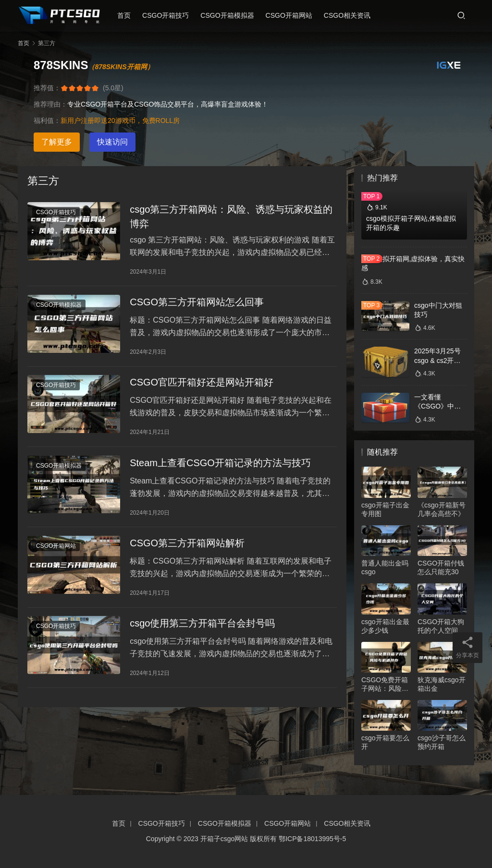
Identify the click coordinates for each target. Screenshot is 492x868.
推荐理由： (50, 104)
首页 (128, 15)
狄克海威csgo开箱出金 (442, 684)
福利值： (47, 121)
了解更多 (57, 142)
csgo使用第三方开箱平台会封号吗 (202, 636)
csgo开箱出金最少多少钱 (385, 626)
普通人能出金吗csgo (385, 567)
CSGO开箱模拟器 (231, 15)
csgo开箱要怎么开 (385, 742)
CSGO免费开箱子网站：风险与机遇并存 (385, 684)
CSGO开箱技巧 (169, 15)
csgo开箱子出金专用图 (385, 509)
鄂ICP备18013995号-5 (312, 839)
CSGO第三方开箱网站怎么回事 (197, 305)
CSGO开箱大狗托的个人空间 (441, 626)
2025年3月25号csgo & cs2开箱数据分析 (437, 360)
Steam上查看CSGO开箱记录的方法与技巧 (220, 470)
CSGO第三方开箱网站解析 (187, 553)
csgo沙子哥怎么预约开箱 (442, 742)
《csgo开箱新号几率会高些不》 (442, 509)
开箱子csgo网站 (224, 839)
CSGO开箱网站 (292, 15)
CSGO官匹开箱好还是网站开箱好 (202, 388)
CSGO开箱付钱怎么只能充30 (441, 567)
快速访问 (112, 142)
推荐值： (47, 88)
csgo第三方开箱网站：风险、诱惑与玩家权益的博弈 (231, 217)
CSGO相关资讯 (351, 15)
